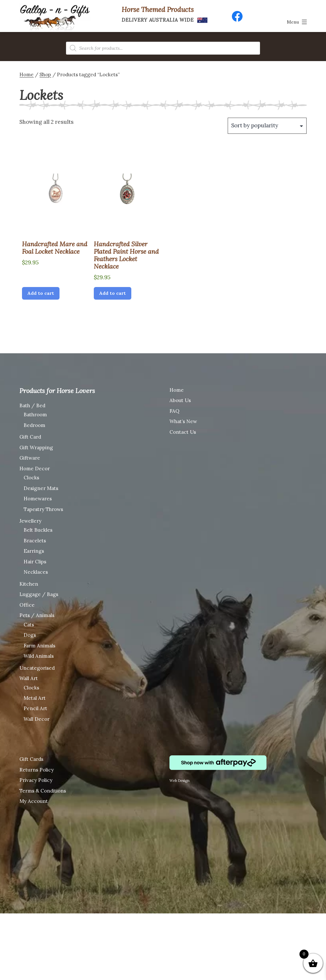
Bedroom (34, 425)
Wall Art (29, 678)
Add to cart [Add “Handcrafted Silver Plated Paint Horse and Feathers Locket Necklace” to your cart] (113, 293)
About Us (180, 400)
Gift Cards (31, 759)
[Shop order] (267, 126)
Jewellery (30, 521)
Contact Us (183, 432)
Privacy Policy (36, 780)
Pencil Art (35, 708)
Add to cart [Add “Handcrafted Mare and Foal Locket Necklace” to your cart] (41, 293)
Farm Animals (39, 646)
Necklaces (36, 572)
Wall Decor (37, 719)
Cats (29, 625)
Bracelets (35, 541)
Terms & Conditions (43, 791)
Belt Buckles (38, 530)
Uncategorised (37, 668)
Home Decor (35, 469)
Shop (45, 75)
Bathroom (35, 415)
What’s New (183, 421)
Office (27, 605)
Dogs (30, 635)
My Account (34, 801)
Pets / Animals (37, 615)
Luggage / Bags (39, 594)
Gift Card (30, 437)
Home (27, 75)
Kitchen (29, 584)
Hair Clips (35, 562)
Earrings (34, 551)
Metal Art (35, 698)
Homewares (38, 499)
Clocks (31, 478)
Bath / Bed (32, 405)
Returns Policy (37, 770)
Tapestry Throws (43, 509)
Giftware (30, 458)
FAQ (174, 411)
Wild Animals (39, 656)
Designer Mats (41, 488)
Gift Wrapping (36, 447)
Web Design (179, 781)
